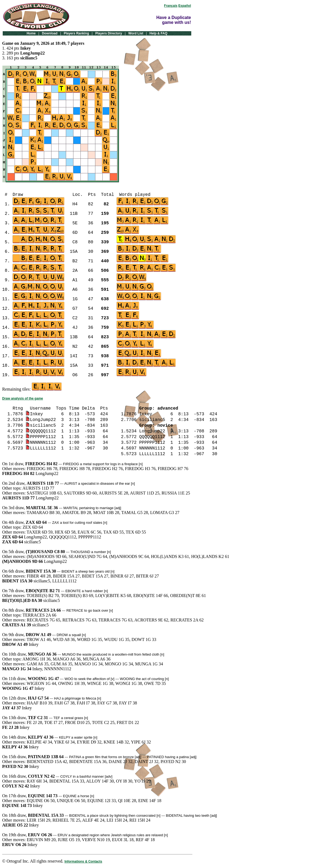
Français (171, 6)
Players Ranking (76, 33)
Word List (136, 33)
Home (31, 33)
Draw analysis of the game (23, 398)
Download (50, 33)
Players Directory (109, 33)
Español (185, 6)
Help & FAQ (158, 33)
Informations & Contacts (83, 861)
